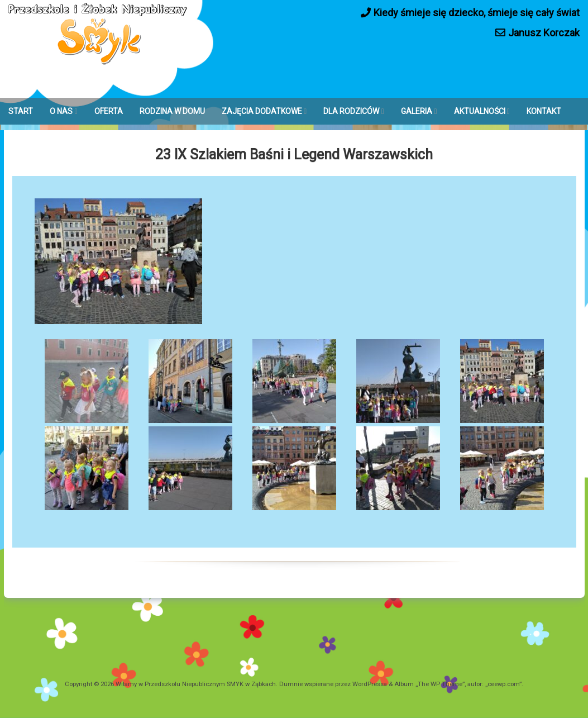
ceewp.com (503, 684)
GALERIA (417, 111)
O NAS (61, 111)
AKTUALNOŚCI (480, 111)
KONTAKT (544, 111)
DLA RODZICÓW (351, 111)
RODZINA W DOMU (172, 111)
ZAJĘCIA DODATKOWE (262, 111)
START (21, 111)
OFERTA (109, 111)
